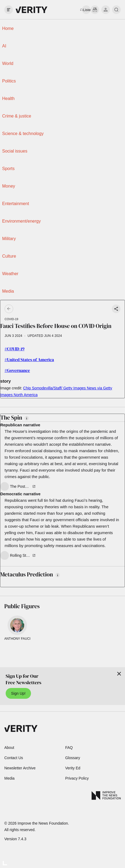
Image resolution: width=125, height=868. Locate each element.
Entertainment (16, 204)
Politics (9, 81)
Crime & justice (17, 116)
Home (8, 28)
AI (4, 46)
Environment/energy (21, 221)
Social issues (15, 151)
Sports (8, 169)
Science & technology (23, 134)
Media (8, 291)
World (8, 63)
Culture (9, 256)
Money (9, 186)
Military (9, 239)
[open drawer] (9, 10)
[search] (116, 10)
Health (8, 98)
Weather (10, 274)
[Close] (119, 674)
